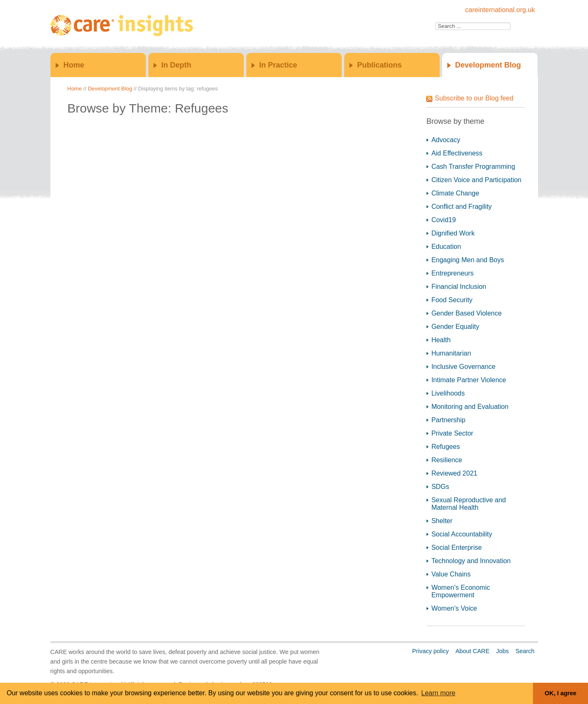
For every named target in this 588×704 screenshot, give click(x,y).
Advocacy (446, 140)
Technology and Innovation (471, 561)
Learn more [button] (438, 693)
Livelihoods (448, 393)
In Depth (176, 65)
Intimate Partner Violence (469, 380)
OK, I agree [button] (560, 693)
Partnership (448, 420)
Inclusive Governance (463, 367)
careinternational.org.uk (500, 10)
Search (525, 651)
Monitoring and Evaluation (470, 407)
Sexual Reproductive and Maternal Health (469, 504)
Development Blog (488, 65)
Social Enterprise (457, 547)
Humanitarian (451, 353)
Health (441, 340)
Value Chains (451, 574)
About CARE (473, 651)
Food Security (452, 300)
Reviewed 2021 (454, 473)
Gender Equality (455, 327)
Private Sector (452, 433)
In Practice (278, 65)
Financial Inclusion (459, 287)
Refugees (446, 447)
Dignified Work (453, 233)
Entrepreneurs (452, 273)
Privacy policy (430, 651)
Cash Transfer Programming (473, 167)
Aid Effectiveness (457, 153)
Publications (379, 65)
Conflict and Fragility (462, 207)
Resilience (447, 460)
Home (74, 65)
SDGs (440, 487)
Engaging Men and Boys (468, 260)
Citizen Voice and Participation (476, 180)
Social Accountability (462, 534)
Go (520, 26)
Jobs (502, 651)
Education (446, 247)
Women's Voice (454, 608)
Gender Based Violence (467, 313)
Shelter (442, 521)
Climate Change (455, 193)
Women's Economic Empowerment (461, 591)
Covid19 (444, 220)
